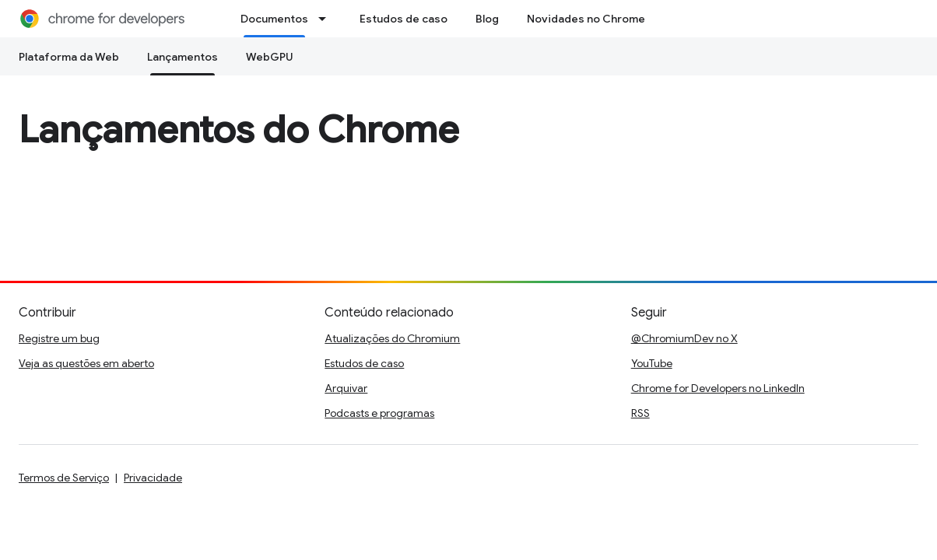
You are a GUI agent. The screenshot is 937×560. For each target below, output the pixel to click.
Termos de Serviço (64, 478)
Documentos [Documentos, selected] (274, 19)
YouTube (652, 363)
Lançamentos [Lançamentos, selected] (182, 57)
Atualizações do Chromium (392, 338)
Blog (487, 19)
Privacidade (153, 478)
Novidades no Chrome (586, 19)
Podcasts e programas (379, 413)
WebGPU (270, 57)
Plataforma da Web (69, 57)
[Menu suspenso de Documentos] (327, 19)
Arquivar (346, 388)
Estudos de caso (404, 19)
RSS (640, 413)
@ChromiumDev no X (684, 338)
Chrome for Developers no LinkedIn (718, 388)
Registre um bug (59, 338)
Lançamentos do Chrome (239, 130)
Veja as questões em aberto (86, 363)
